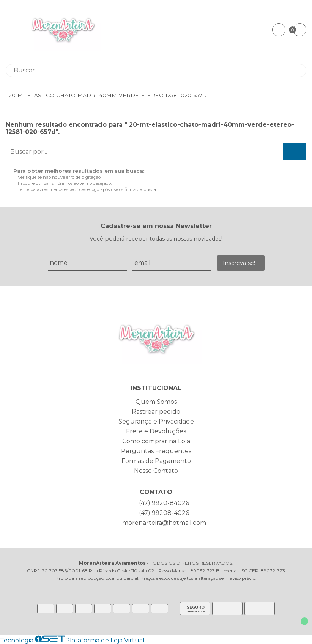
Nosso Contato (156, 471)
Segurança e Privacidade (156, 421)
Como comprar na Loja (156, 441)
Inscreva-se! (239, 263)
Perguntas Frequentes (156, 451)
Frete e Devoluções (156, 431)
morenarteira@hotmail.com (164, 523)
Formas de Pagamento (156, 461)
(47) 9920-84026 (164, 503)
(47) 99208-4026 (164, 513)
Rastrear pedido (156, 412)
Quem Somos (156, 402)
